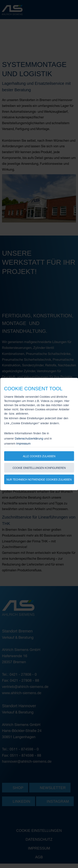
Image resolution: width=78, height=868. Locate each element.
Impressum (23, 443)
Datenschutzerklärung (29, 438)
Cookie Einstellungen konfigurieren (39, 468)
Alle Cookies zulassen (39, 456)
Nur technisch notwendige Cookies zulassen (39, 480)
